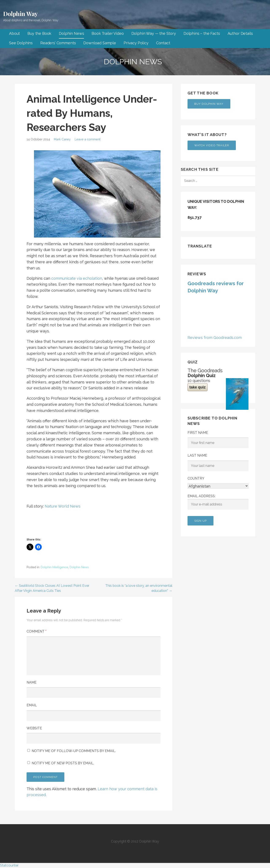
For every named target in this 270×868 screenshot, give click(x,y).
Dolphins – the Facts (202, 33)
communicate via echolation (77, 278)
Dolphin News (71, 33)
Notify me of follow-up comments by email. (74, 751)
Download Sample (100, 43)
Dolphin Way (20, 14)
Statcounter (9, 865)
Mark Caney (62, 139)
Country (196, 478)
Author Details (240, 33)
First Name (198, 433)
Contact (163, 43)
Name (32, 682)
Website (34, 728)
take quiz (198, 387)
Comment (36, 631)
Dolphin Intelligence (54, 567)
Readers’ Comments (58, 43)
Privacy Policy (136, 43)
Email (32, 705)
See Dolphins (21, 43)
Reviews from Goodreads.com (215, 338)
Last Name (197, 455)
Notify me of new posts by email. (63, 763)
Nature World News (63, 506)
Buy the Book (39, 33)
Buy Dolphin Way (209, 104)
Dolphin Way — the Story (154, 33)
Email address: (218, 502)
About (14, 33)
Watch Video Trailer (212, 145)
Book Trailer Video (108, 33)
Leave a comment (88, 139)
